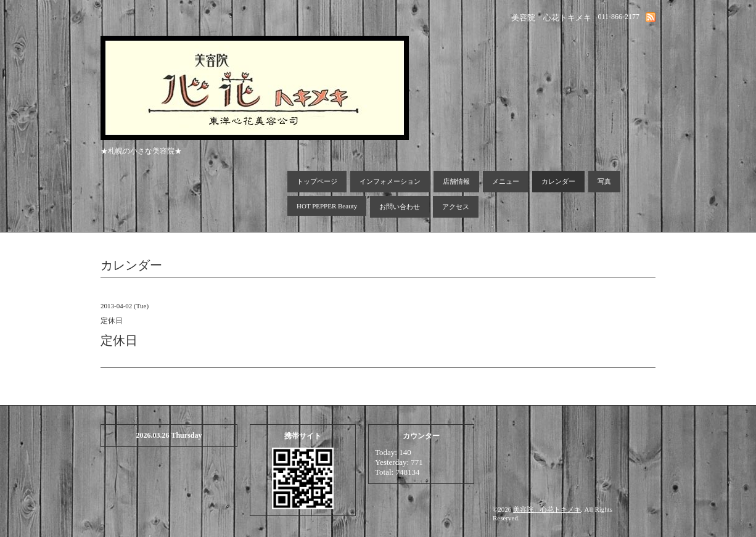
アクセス (456, 207)
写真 (604, 181)
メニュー (506, 181)
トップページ (317, 181)
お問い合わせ (400, 207)
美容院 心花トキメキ (547, 509)
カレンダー (558, 181)
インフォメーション (390, 181)
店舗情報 (456, 181)
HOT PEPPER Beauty (327, 206)
